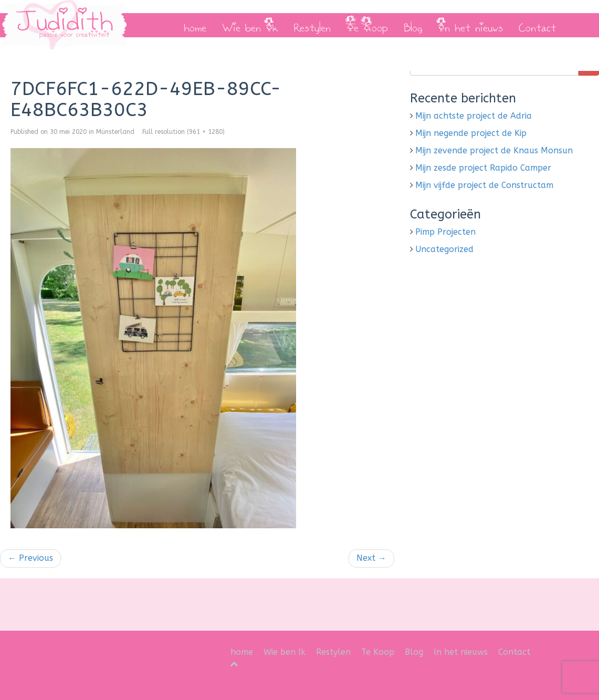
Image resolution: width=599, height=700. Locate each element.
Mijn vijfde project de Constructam (484, 185)
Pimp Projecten (445, 232)
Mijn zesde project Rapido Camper (483, 168)
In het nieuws (470, 25)
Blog (413, 25)
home (195, 25)
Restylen (312, 25)
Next (371, 558)
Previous (30, 558)
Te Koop (367, 25)
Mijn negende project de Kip (471, 133)
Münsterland (115, 132)
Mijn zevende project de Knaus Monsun (494, 150)
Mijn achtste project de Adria (474, 116)
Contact (537, 25)
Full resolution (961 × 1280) (183, 132)
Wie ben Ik (250, 25)
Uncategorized (444, 249)
